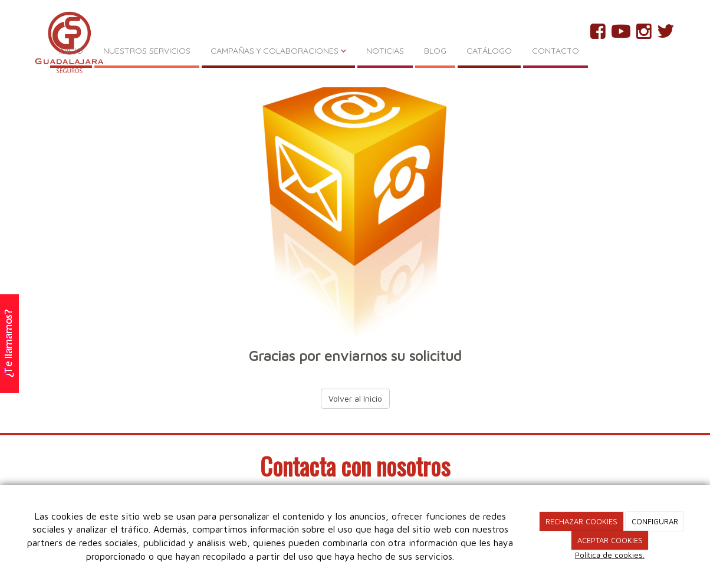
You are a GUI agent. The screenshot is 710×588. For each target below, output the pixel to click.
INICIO (71, 51)
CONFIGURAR (655, 521)
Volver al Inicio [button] (355, 398)
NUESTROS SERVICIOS (147, 51)
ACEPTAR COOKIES (610, 540)
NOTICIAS (385, 51)
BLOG (435, 51)
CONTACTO (555, 51)
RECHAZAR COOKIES (581, 521)
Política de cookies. (610, 555)
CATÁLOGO (489, 51)
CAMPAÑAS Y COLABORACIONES (278, 51)
